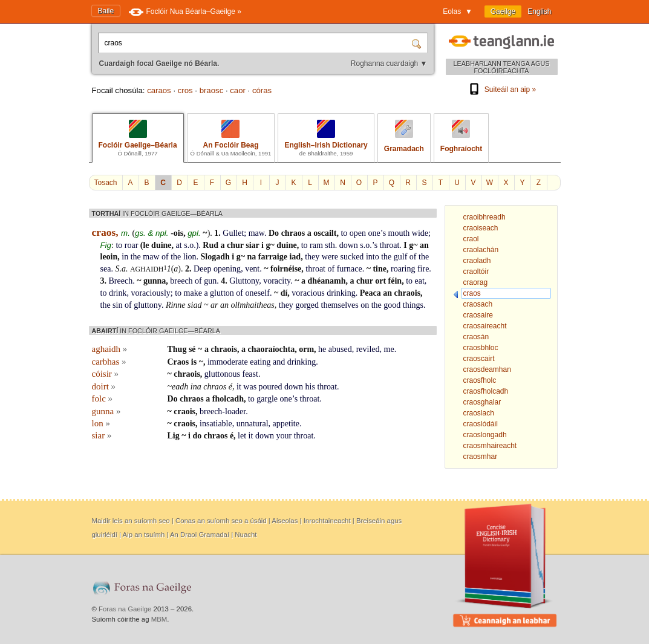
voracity (277, 281)
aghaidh (147, 269)
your (284, 436)
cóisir (106, 374)
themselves (340, 305)
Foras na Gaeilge (125, 609)
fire (423, 269)
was (250, 387)
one (374, 233)
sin (117, 305)
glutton (222, 293)
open (358, 233)
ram (316, 245)
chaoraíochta (271, 349)
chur (235, 245)
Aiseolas (285, 521)
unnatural (253, 424)
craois (184, 411)
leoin (109, 257)
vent (252, 269)
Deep (203, 269)
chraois (408, 293)
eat (420, 281)
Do (274, 233)
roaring (403, 269)
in (125, 257)
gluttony (148, 305)
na (251, 257)
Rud (210, 245)
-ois (177, 233)
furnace (350, 269)
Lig (174, 436)
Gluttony (244, 281)
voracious (308, 293)
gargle (267, 399)
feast (250, 374)
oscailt (325, 233)
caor (238, 90)
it (239, 387)
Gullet (233, 233)
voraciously (150, 293)
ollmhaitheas (252, 305)
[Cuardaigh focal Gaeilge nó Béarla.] (256, 43)
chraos (293, 233)
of (165, 257)
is (194, 362)
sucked (352, 257)
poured (271, 387)
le (146, 245)
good (392, 305)
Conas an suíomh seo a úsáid (221, 521)
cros (185, 90)
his (310, 387)
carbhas (109, 362)
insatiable (216, 424)
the (136, 257)
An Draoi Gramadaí (200, 535)
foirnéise (286, 269)
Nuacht (246, 535)
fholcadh (228, 399)
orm (306, 349)
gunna (155, 281)
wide (420, 233)
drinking (341, 293)
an (424, 245)
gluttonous (222, 374)
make (193, 293)
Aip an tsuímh (144, 535)
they (312, 257)
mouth (399, 233)
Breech (121, 281)
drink (118, 293)
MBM (159, 619)
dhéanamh (326, 281)
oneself (257, 293)
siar (252, 245)
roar (132, 245)
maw (256, 233)
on (365, 305)
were (330, 257)
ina (196, 387)
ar (214, 305)
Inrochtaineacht (327, 521)
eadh (180, 387)
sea (106, 269)
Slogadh (215, 257)
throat (390, 245)
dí (284, 293)
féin (395, 281)
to (344, 233)
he (322, 349)
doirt (104, 386)
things (413, 305)
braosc (212, 90)
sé (192, 349)
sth (330, 245)
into (373, 257)
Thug (177, 349)
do (197, 436)
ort (380, 281)
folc (103, 398)
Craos (178, 362)
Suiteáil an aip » (501, 89)
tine (380, 269)
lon (101, 423)
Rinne (176, 305)
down (349, 245)
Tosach (106, 183)
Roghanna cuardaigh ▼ (389, 63)
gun (210, 281)
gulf (401, 257)
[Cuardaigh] (418, 43)
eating (260, 362)
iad (295, 257)
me (389, 349)
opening (227, 269)
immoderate (228, 362)
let (242, 436)
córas (262, 90)
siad (194, 305)
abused (340, 349)
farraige (273, 257)
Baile (106, 11)
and (279, 362)
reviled (368, 349)
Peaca (370, 293)
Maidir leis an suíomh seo (131, 521)
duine (161, 245)
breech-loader (223, 411)
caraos (159, 90)
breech (181, 281)
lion (190, 257)
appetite (286, 424)
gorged (307, 305)
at (179, 245)
